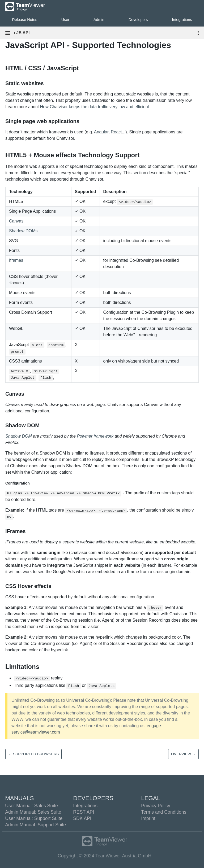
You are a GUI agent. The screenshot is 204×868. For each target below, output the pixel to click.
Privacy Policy (156, 806)
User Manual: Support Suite (34, 818)
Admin (99, 20)
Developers (138, 20)
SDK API (82, 818)
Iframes (16, 260)
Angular (101, 132)
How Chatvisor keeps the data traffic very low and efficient (95, 107)
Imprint (148, 818)
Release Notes (24, 20)
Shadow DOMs (23, 231)
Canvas (16, 221)
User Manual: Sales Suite (31, 806)
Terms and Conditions (164, 812)
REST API (84, 812)
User (65, 20)
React (116, 132)
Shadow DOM (19, 436)
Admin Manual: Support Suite (35, 825)
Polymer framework (95, 436)
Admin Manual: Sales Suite (33, 812)
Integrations (85, 806)
